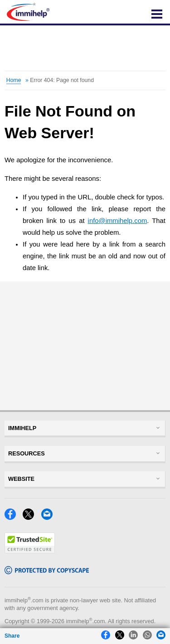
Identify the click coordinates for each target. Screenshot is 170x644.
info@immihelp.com (118, 221)
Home (14, 80)
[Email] (49, 517)
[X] (31, 517)
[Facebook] (13, 517)
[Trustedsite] (30, 551)
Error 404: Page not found (62, 80)
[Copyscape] (47, 572)
